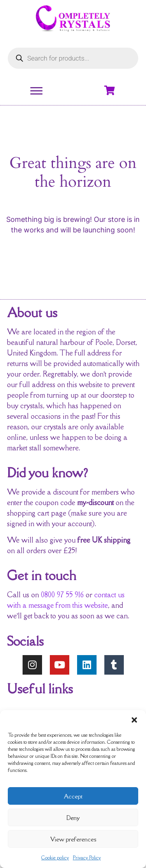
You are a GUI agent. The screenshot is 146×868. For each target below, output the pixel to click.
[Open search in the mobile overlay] (73, 58)
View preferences (73, 839)
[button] (134, 720)
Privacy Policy (87, 858)
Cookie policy (55, 858)
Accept (73, 796)
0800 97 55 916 (62, 595)
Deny (73, 818)
